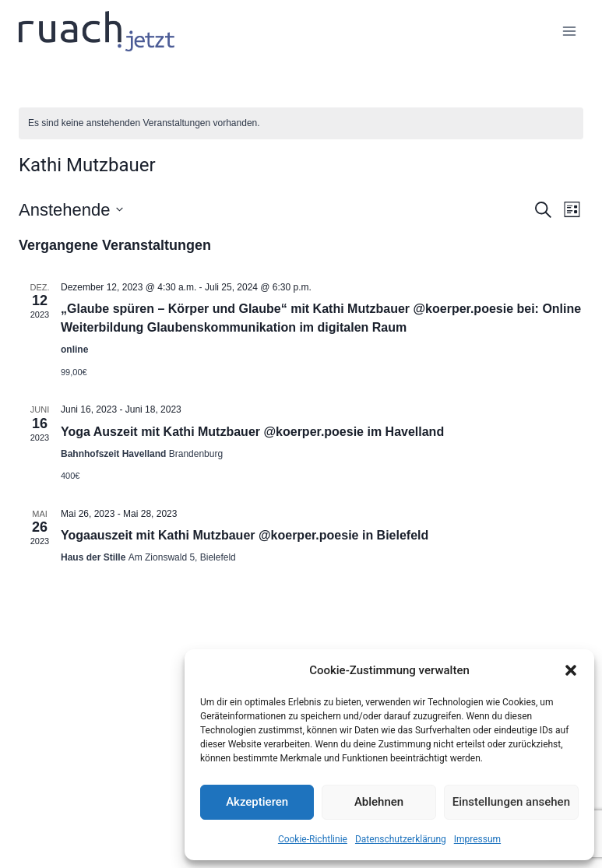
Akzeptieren (257, 802)
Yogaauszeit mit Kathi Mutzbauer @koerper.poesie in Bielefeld (245, 535)
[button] (571, 670)
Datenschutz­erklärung (401, 839)
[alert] (301, 123)
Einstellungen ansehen (511, 802)
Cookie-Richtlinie (313, 839)
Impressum (477, 839)
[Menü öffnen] (569, 31)
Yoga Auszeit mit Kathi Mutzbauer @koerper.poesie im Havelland (252, 432)
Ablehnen (379, 802)
